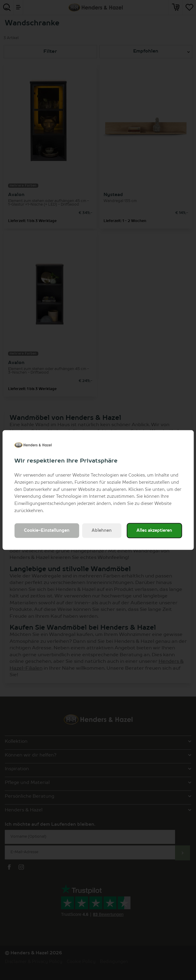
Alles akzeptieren (154, 530)
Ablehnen (102, 530)
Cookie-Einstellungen (47, 530)
